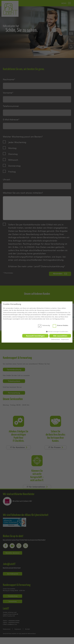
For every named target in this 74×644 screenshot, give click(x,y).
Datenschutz (55, 339)
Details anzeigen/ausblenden (58, 331)
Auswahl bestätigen (35, 336)
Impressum (65, 339)
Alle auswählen (60, 336)
